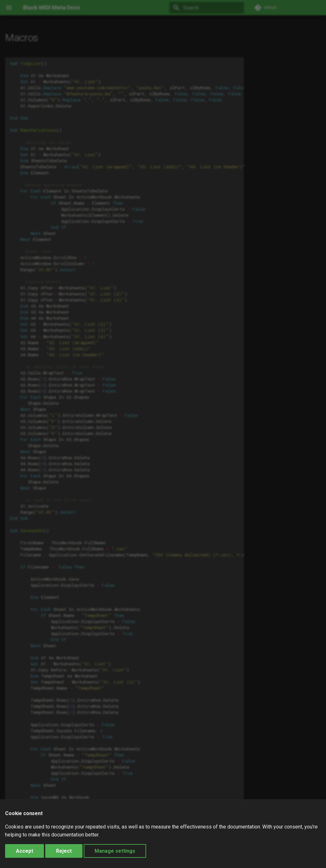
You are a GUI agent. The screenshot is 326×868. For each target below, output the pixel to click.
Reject (64, 851)
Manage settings (115, 851)
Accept (25, 851)
